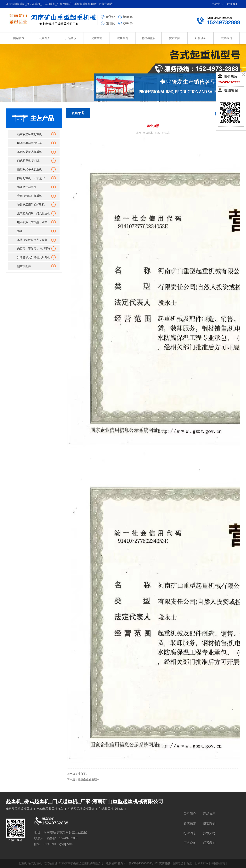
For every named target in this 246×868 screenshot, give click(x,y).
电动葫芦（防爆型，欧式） (34, 222)
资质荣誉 (97, 38)
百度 (189, 863)
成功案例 (123, 38)
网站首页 (19, 38)
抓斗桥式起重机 (27, 187)
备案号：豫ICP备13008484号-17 (138, 863)
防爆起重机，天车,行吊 (31, 178)
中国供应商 (218, 863)
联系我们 (233, 4)
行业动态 (190, 833)
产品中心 (217, 4)
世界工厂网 (201, 863)
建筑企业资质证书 (89, 779)
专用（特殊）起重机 (29, 196)
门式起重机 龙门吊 (29, 161)
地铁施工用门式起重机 (31, 205)
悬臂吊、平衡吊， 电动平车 (34, 249)
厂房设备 (201, 38)
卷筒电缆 (177, 863)
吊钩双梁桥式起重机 (29, 152)
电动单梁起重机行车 (29, 143)
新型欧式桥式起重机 (29, 169)
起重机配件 (24, 266)
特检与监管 (149, 38)
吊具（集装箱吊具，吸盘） (34, 240)
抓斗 (20, 231)
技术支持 (175, 38)
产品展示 (71, 38)
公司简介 (45, 38)
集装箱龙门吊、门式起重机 (34, 213)
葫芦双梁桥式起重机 (29, 134)
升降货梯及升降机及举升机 (34, 257)
